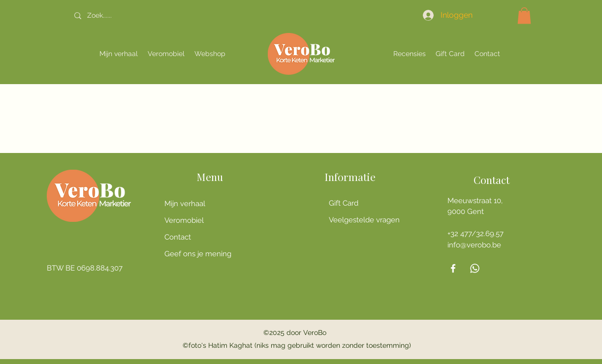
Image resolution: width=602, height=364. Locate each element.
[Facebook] (453, 268)
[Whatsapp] (475, 268)
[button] (524, 15)
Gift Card (344, 203)
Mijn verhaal (185, 204)
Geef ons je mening (198, 254)
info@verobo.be (474, 245)
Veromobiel (184, 220)
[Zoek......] (127, 15)
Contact (178, 237)
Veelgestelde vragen (364, 220)
